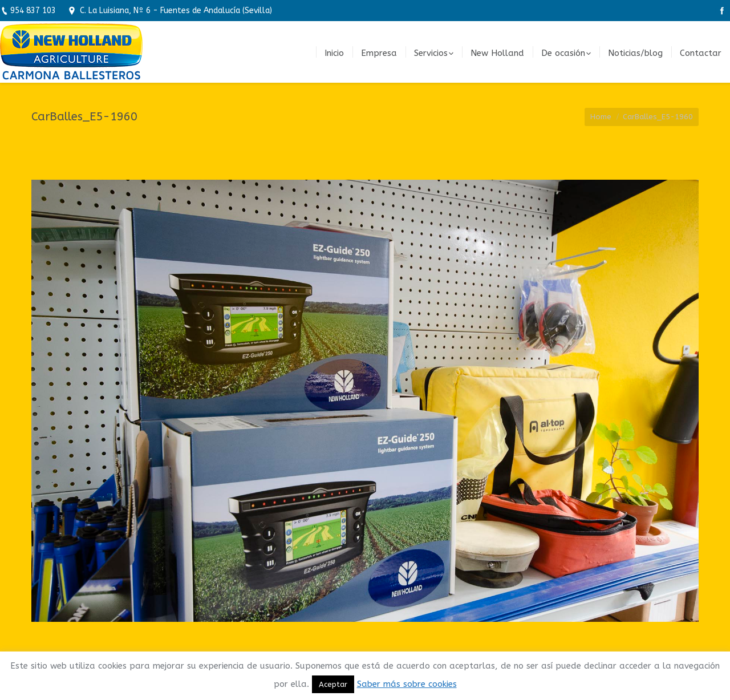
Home (601, 117)
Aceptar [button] (333, 684)
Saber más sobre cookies (407, 684)
